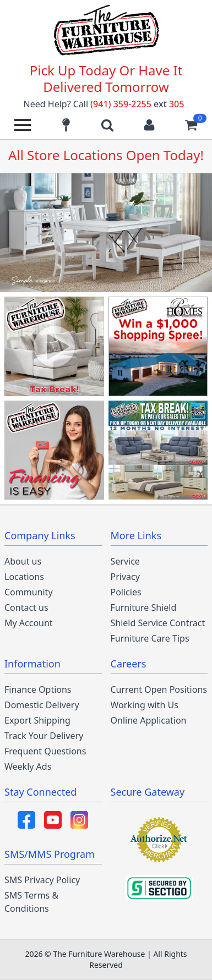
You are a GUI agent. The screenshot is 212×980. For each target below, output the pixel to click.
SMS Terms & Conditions (31, 902)
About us (23, 561)
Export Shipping (37, 720)
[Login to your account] (149, 125)
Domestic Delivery (42, 705)
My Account (29, 623)
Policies (126, 592)
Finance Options (38, 689)
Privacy (125, 577)
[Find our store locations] (66, 125)
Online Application (149, 720)
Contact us (26, 607)
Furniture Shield (144, 607)
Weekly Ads (28, 767)
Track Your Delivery (44, 736)
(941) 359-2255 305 (137, 104)
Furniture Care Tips (150, 638)
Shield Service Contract (158, 623)
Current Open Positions (159, 689)
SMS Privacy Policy (42, 880)
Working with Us (145, 705)
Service (125, 561)
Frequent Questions (45, 751)
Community (29, 592)
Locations (24, 577)
